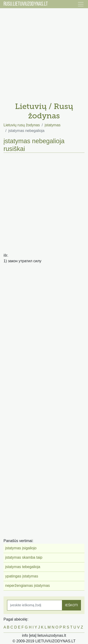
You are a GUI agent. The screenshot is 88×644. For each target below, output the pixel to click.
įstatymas (53, 125)
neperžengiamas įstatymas (27, 586)
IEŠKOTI (71, 605)
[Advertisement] (44, 53)
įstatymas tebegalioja (23, 567)
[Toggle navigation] (81, 4)
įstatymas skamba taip (24, 557)
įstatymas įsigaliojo (21, 548)
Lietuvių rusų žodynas (22, 125)
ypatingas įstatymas (22, 576)
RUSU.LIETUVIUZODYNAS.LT (26, 4)
